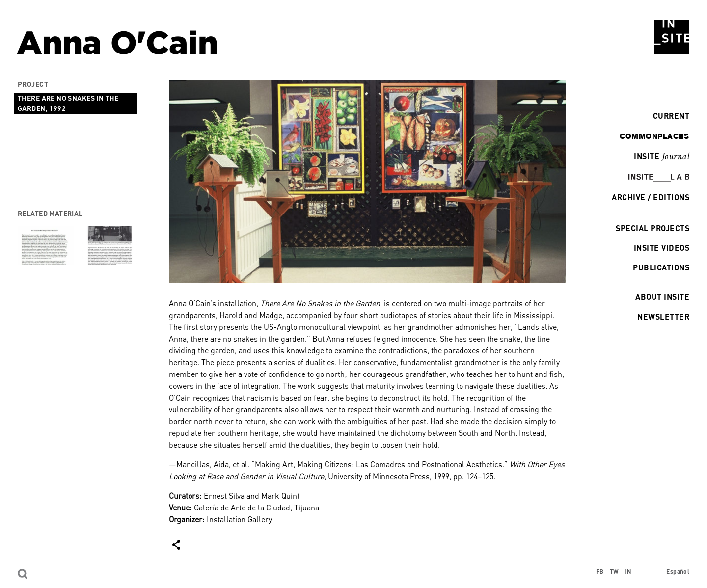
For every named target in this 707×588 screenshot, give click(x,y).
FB (600, 572)
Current (668, 116)
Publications (661, 267)
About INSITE (662, 297)
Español (678, 572)
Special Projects (653, 228)
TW (614, 572)
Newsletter (663, 316)
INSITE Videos (662, 248)
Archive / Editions (651, 197)
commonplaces (654, 136)
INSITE (662, 157)
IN (628, 572)
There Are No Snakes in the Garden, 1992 (68, 103)
